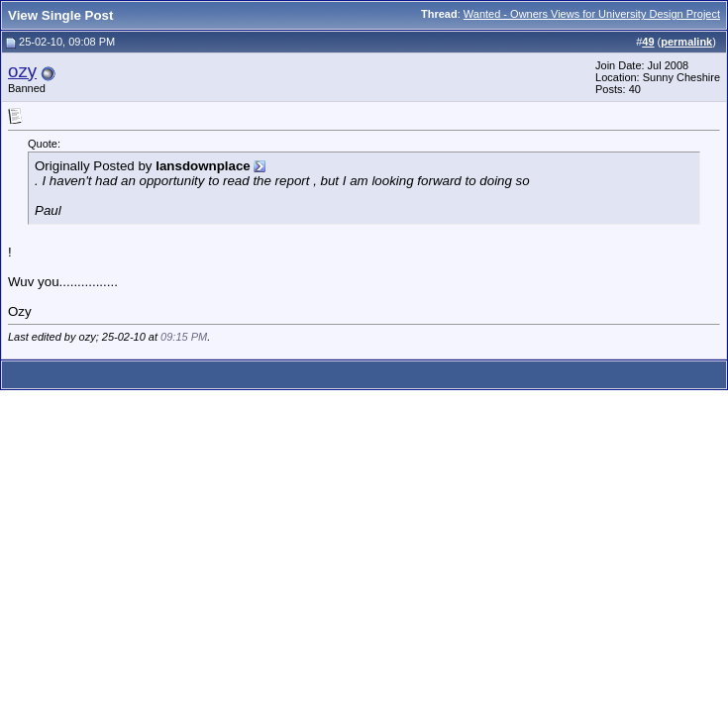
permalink (686, 42)
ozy (22, 71)
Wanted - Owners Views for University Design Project (592, 14)
